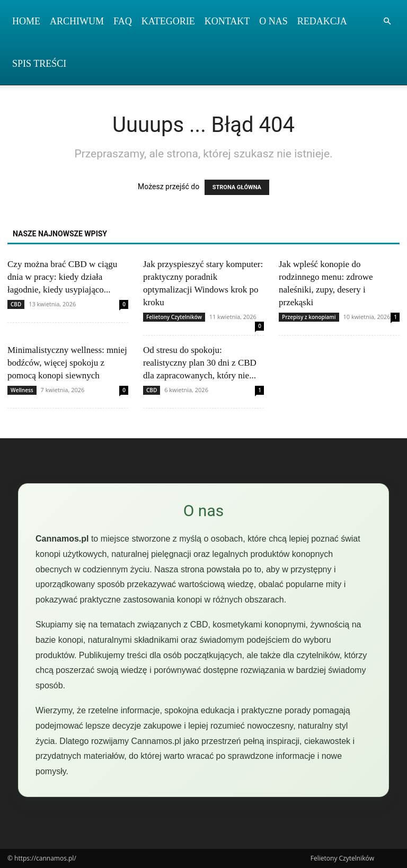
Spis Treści (39, 64)
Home (26, 21)
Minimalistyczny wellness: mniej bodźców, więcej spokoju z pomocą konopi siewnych (67, 363)
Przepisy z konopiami (309, 317)
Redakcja (322, 21)
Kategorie (168, 21)
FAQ (123, 21)
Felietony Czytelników (174, 317)
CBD (16, 304)
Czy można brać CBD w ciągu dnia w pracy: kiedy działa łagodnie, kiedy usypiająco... (62, 277)
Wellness (22, 390)
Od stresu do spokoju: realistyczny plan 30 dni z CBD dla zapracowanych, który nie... (200, 363)
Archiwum (77, 21)
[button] (387, 21)
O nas (273, 21)
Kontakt (227, 21)
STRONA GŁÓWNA (237, 187)
